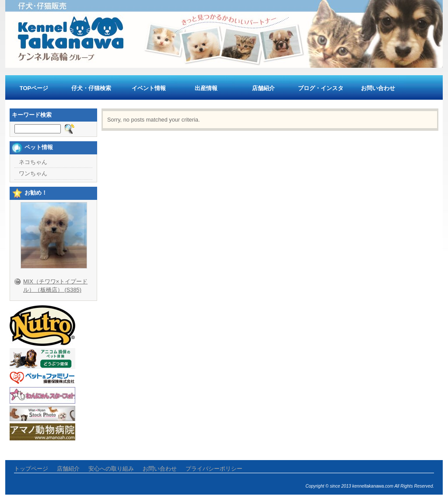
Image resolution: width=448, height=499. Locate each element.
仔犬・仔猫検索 (91, 88)
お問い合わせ (378, 88)
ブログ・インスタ (321, 88)
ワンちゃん (33, 173)
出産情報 (206, 88)
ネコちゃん (33, 162)
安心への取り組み (111, 469)
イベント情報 (149, 88)
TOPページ (34, 88)
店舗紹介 (263, 88)
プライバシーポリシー (214, 469)
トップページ (31, 469)
